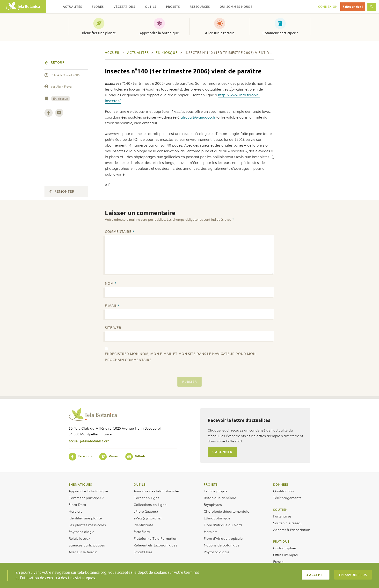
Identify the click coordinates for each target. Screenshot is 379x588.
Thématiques (80, 484)
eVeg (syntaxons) (148, 518)
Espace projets (216, 491)
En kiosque (61, 99)
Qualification (284, 491)
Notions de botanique (222, 545)
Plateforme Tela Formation (156, 538)
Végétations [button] (124, 7)
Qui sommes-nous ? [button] (236, 7)
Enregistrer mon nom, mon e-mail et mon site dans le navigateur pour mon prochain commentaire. (180, 357)
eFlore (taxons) (146, 511)
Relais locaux (79, 538)
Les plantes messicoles (87, 525)
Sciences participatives (87, 545)
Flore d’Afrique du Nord (223, 525)
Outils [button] (151, 7)
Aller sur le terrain (220, 33)
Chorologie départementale (226, 511)
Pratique (281, 541)
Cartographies (285, 548)
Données (281, 484)
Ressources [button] (200, 7)
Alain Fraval (64, 86)
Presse (278, 561)
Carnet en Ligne (147, 498)
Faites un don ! (353, 7)
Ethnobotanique (217, 518)
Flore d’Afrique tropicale (223, 538)
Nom (111, 284)
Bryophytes (213, 504)
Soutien (280, 510)
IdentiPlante (143, 525)
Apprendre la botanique (159, 33)
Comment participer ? (280, 33)
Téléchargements (287, 498)
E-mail (112, 306)
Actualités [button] (72, 7)
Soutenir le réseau (288, 523)
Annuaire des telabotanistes (157, 491)
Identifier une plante (99, 33)
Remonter (62, 192)
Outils (140, 484)
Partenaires (282, 516)
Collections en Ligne (150, 504)
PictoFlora (142, 531)
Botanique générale (220, 498)
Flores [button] (98, 7)
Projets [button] (173, 7)
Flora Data (77, 504)
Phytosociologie (81, 531)
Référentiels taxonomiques (155, 545)
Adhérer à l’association (292, 530)
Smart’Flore (143, 552)
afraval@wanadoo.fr (198, 117)
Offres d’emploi (286, 555)
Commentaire (120, 232)
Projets (211, 484)
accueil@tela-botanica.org (89, 441)
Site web (113, 328)
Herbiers (75, 511)
